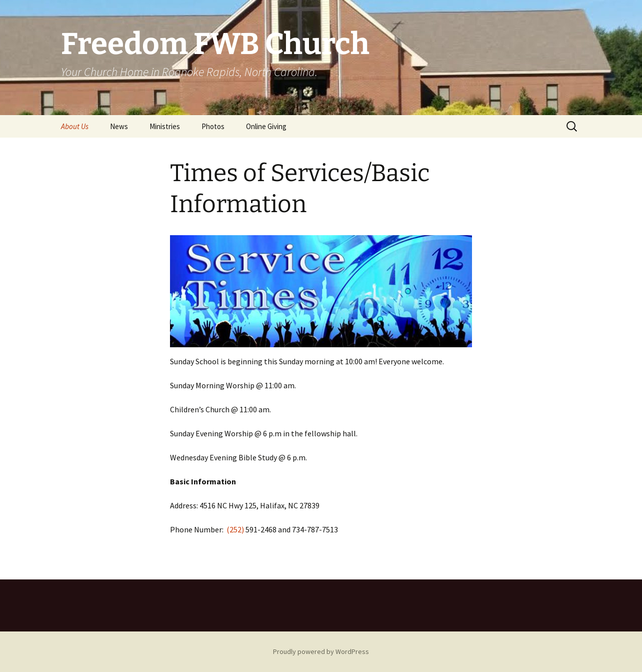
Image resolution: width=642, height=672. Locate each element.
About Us (75, 126)
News (119, 126)
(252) (236, 529)
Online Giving (266, 126)
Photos (213, 126)
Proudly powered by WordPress (321, 651)
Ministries (165, 126)
